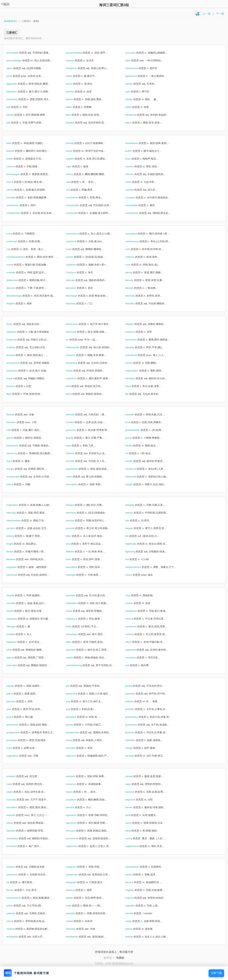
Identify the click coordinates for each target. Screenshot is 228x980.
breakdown (136, 143)
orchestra (135, 658)
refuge (133, 748)
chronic (134, 174)
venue (14, 921)
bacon (74, 99)
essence (75, 355)
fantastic (134, 378)
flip (131, 394)
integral (74, 505)
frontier (74, 422)
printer (74, 725)
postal (14, 717)
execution (16, 371)
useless (15, 913)
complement (18, 213)
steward (15, 831)
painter (14, 686)
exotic (73, 371)
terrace (133, 882)
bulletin (74, 159)
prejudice (75, 717)
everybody (135, 355)
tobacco (74, 890)
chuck (14, 182)
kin (131, 536)
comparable (77, 205)
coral (73, 249)
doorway (75, 303)
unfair (14, 906)
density (134, 280)
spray (133, 823)
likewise (15, 559)
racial (73, 740)
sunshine (16, 846)
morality (15, 603)
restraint (75, 776)
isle (131, 520)
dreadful (134, 303)
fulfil (13, 430)
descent (15, 288)
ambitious (76, 68)
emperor (134, 332)
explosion (75, 378)
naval (73, 611)
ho (131, 453)
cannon (15, 166)
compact (134, 197)
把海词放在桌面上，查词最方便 (114, 952)
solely (14, 823)
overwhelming (78, 665)
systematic (76, 875)
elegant (134, 324)
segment (134, 800)
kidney (14, 536)
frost (132, 422)
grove (133, 438)
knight (14, 544)
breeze (14, 151)
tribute (74, 898)
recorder (75, 748)
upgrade (134, 906)
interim (133, 513)
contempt (16, 241)
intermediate (18, 520)
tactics (133, 875)
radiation (134, 740)
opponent (135, 650)
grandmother (137, 430)
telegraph (75, 882)
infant (73, 477)
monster (75, 595)
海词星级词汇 (11, 21)
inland (14, 484)
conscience (76, 234)
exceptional (17, 363)
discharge (76, 296)
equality (134, 347)
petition (134, 701)
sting (132, 831)
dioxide (134, 288)
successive (76, 838)
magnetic (16, 567)
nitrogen (15, 626)
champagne (17, 174)
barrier (14, 115)
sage (132, 784)
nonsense (135, 626)
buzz (132, 159)
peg (72, 701)
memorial (16, 575)
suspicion (75, 867)
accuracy (135, 53)
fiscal (73, 394)
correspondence (20, 257)
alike (132, 60)
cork (132, 249)
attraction (16, 92)
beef (73, 115)
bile (13, 123)
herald (133, 446)
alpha (14, 68)
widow (133, 929)
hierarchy (16, 453)
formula (74, 414)
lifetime (74, 552)
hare (73, 446)
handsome (17, 446)
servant (74, 807)
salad (14, 792)
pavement (76, 694)
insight (133, 484)
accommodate (78, 53)
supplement (136, 846)
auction (74, 92)
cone (13, 234)
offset (133, 642)
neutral (133, 619)
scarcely (15, 800)
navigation (135, 611)
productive (135, 725)
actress (74, 60)
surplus (15, 867)
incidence (135, 469)
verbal (74, 921)
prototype (16, 740)
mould (14, 611)
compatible (136, 205)
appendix (16, 84)
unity (73, 906)
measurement (137, 567)
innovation (76, 484)
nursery (134, 634)
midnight (75, 575)
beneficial (135, 115)
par (72, 686)
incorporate (17, 477)
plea (13, 709)
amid (13, 76)
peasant (15, 701)
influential (135, 477)
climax (14, 190)
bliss (13, 143)
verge (133, 921)
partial (133, 686)
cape (73, 166)
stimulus (75, 831)
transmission (18, 898)
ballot (133, 107)
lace (72, 544)
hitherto (74, 453)
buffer (133, 151)
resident (15, 776)
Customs (75, 272)
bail (13, 107)
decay (133, 272)
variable (74, 913)
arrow (73, 84)
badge (133, 99)
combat (134, 190)
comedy (15, 197)
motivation (76, 603)
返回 (5, 4)
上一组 (207, 14)
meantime (76, 567)
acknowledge (18, 60)
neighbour (76, 619)
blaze (133, 123)
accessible (17, 53)
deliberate (16, 280)
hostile (133, 461)
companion (17, 205)
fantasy (15, 386)
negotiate (16, 619)
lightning (134, 552)
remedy (134, 756)
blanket (74, 123)
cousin (74, 257)
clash (132, 182)
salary (73, 792)
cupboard (75, 265)
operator (75, 650)
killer (73, 536)
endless (15, 347)
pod (72, 709)
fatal (72, 386)
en (71, 340)
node (73, 626)
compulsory (136, 213)
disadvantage (18, 296)
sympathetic (136, 867)
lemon (14, 552)
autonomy (16, 99)
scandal (134, 792)
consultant (135, 234)
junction (15, 528)
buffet (14, 159)
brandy (74, 143)
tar (12, 882)
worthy (133, 937)
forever (15, 414)
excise (133, 363)
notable (15, 634)
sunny (133, 838)
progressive (17, 732)
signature (75, 815)
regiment (75, 756)
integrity (134, 505)
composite (76, 213)
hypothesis (76, 469)
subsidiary (16, 838)
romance (75, 784)
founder (134, 414)
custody (15, 272)
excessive (76, 363)
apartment (135, 76)
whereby (75, 929)
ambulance (136, 68)
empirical (16, 340)
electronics (76, 324)
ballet (73, 107)
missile (14, 595)
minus (133, 575)
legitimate (135, 544)
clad (72, 182)
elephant (16, 332)
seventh (15, 815)
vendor (133, 913)
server (133, 807)
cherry (74, 174)
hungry (14, 469)
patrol (14, 694)
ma (131, 559)
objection (16, 642)
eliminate (75, 332)
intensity (15, 513)
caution (134, 166)
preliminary (136, 717)
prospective (77, 732)
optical (14, 658)
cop (13, 249)
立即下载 (216, 973)
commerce (76, 197)
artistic (133, 84)
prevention (17, 725)
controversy (136, 241)
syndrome (16, 875)
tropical (134, 898)
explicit (14, 378)
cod (72, 190)
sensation (16, 807)
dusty (14, 324)
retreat (133, 776)
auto (132, 92)
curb (132, 265)
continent (75, 241)
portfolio (134, 709)
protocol (134, 732)
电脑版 (120, 958)
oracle (74, 658)
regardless (17, 756)
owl (131, 665)
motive (133, 603)
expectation (136, 371)
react (13, 748)
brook (73, 151)
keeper (133, 528)
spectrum (75, 823)
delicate (74, 280)
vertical (15, 929)
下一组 (220, 14)
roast (13, 784)
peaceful (134, 694)
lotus (73, 559)
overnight (16, 665)
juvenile (74, 528)
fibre (13, 394)
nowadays (76, 634)
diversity (134, 296)
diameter (75, 288)
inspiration (16, 505)
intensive (75, 513)
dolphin (15, 303)
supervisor (76, 846)
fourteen (15, 422)
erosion (15, 355)
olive (13, 650)
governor (75, 430)
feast (132, 386)
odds (73, 642)
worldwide (16, 937)
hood (13, 461)
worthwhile (76, 937)
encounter (135, 340)
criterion (134, 257)
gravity (74, 438)
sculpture (75, 800)
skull (132, 815)
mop (132, 595)
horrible (74, 461)
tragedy (134, 890)
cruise (14, 265)
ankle (73, 76)
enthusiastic (77, 347)
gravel (14, 438)
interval (74, 520)
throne (14, 890)
